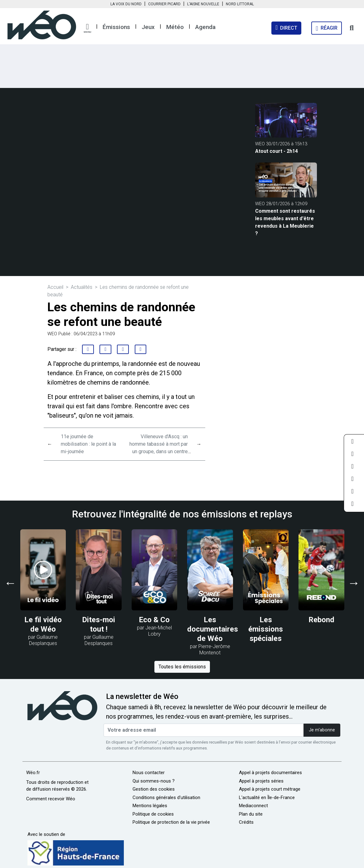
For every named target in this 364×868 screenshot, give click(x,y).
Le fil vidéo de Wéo (43, 624)
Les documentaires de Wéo (213, 629)
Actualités (82, 287)
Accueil (55, 287)
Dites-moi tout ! (99, 624)
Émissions (116, 27)
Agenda (205, 27)
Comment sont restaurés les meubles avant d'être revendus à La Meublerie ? (285, 222)
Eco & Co (154, 620)
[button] (87, 28)
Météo (175, 27)
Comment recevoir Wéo (51, 799)
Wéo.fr (33, 773)
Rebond (321, 620)
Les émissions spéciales (266, 629)
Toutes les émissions (182, 667)
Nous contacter (149, 773)
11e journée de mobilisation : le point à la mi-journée (88, 444)
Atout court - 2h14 (277, 151)
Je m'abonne (322, 730)
